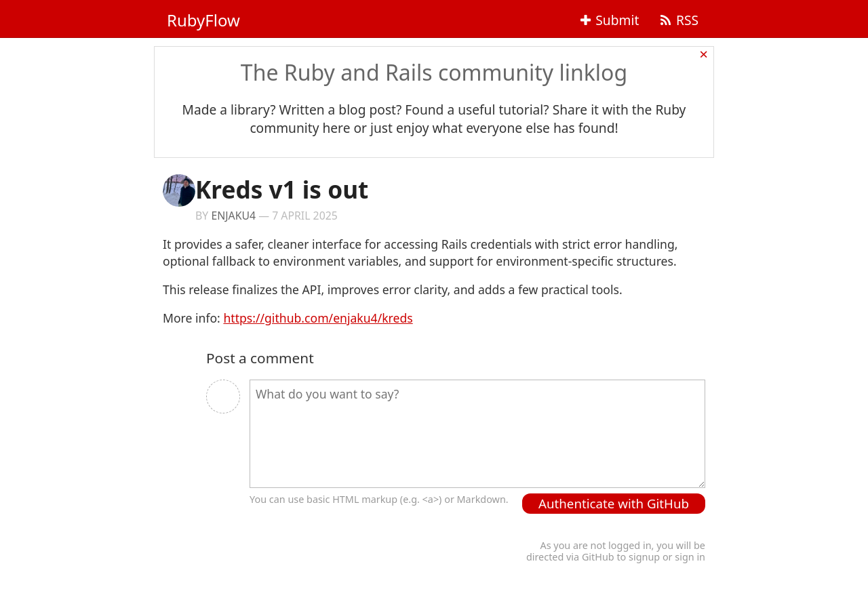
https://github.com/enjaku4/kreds (318, 318)
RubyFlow (203, 20)
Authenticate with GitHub (614, 503)
